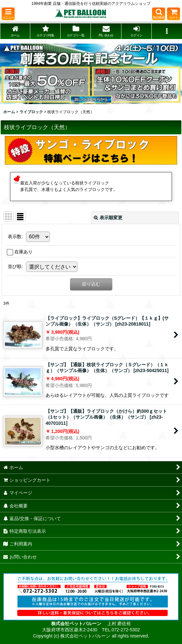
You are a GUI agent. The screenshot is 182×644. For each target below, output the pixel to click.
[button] (8, 14)
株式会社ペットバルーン (77, 624)
